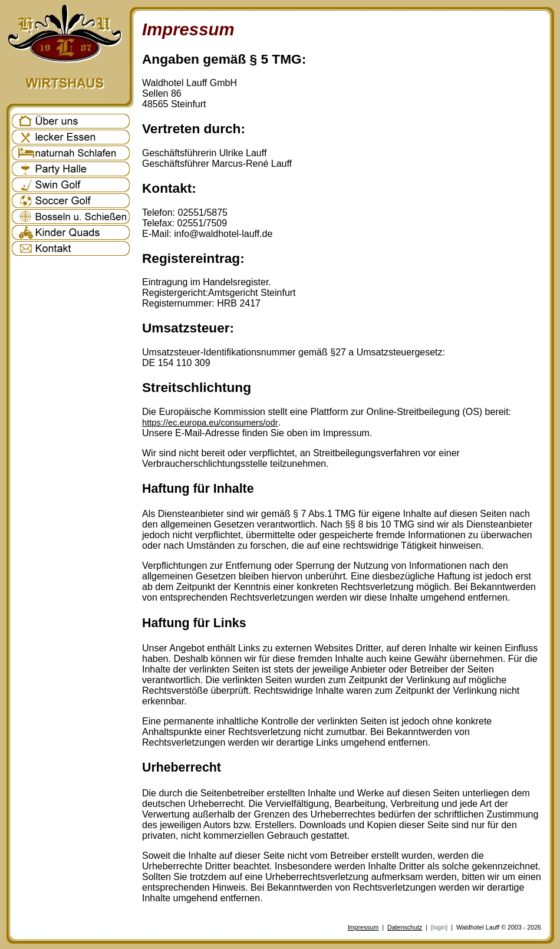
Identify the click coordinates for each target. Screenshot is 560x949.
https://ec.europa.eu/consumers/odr (210, 423)
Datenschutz (405, 927)
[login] (439, 927)
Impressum (363, 927)
